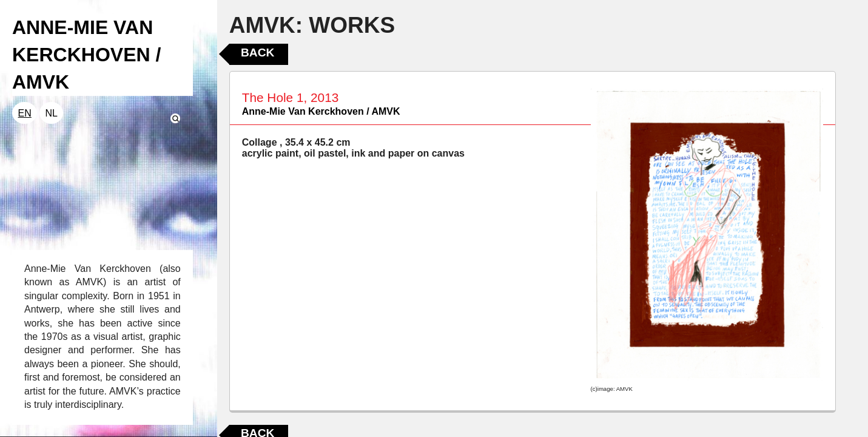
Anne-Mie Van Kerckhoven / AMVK (321, 111)
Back (257, 53)
